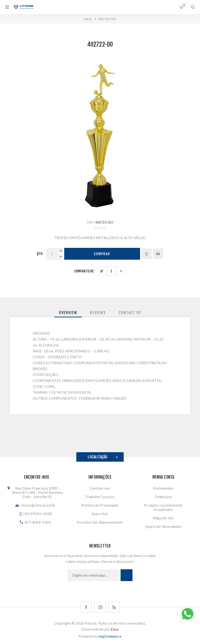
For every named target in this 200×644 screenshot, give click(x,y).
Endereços (163, 497)
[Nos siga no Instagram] (100, 607)
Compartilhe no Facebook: (111, 271)
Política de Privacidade (100, 505)
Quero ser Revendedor (163, 526)
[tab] (68, 313)
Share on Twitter (102, 271)
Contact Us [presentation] (130, 313)
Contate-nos (100, 488)
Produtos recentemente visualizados (163, 507)
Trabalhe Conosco (100, 497)
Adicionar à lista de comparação (146, 254)
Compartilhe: (84, 271)
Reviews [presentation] (98, 313)
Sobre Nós (100, 514)
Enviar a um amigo (158, 254)
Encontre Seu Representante (100, 522)
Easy (115, 629)
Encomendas (163, 488)
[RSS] (114, 607)
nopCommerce (110, 636)
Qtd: (40, 254)
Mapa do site (163, 518)
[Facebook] (86, 607)
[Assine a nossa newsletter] (94, 575)
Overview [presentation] (68, 313)
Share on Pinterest (121, 271)
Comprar (102, 254)
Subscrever (127, 575)
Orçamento (184, 5)
